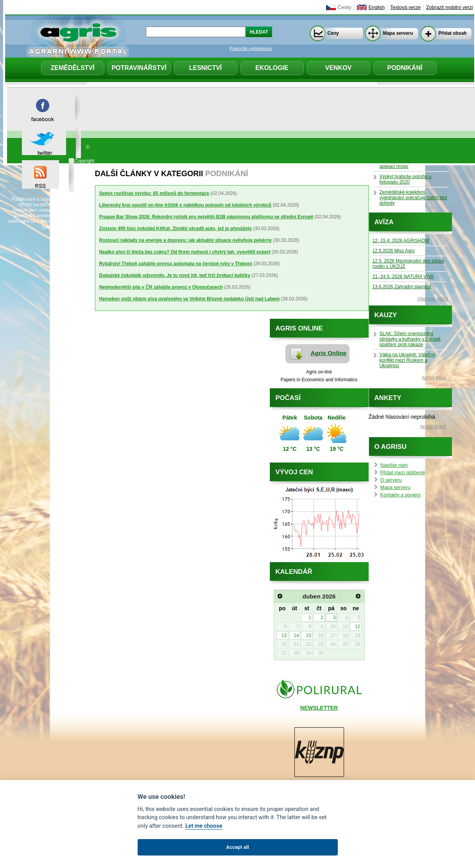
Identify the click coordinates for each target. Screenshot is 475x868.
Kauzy (386, 315)
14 (296, 636)
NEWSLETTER (319, 708)
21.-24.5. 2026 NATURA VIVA (403, 277)
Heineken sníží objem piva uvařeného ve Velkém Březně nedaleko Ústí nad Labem (190, 299)
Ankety (388, 398)
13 (284, 636)
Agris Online (329, 353)
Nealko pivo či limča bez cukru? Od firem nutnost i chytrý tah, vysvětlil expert (185, 252)
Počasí (288, 398)
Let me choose (204, 826)
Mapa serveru (398, 33)
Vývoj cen (294, 472)
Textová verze (405, 7)
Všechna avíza (433, 299)
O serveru (391, 480)
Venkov (339, 68)
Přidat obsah (453, 33)
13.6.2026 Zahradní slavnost (402, 287)
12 (358, 627)
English (377, 7)
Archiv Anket (433, 427)
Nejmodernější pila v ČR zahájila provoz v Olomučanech (161, 287)
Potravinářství (139, 68)
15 (309, 636)
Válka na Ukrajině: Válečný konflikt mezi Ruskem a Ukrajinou (407, 360)
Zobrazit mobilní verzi (450, 7)
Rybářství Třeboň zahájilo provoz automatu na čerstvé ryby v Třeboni (176, 264)
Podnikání (405, 68)
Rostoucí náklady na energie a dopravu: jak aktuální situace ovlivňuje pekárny (186, 240)
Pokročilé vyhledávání (251, 48)
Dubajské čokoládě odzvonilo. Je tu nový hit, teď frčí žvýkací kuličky (175, 275)
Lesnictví (206, 68)
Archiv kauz (434, 378)
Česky (345, 7)
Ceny (333, 33)
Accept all (237, 847)
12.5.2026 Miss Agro (394, 251)
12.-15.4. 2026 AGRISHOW (401, 241)
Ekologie (272, 68)
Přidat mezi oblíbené (403, 473)
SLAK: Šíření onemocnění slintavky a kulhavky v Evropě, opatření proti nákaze (411, 339)
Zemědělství (72, 68)
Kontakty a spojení (401, 495)
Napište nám (394, 465)
